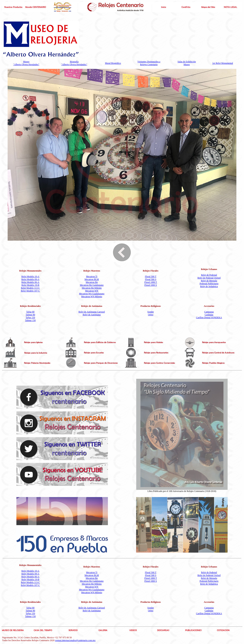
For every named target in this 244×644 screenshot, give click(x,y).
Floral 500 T (151, 276)
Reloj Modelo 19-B (30, 285)
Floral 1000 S (150, 285)
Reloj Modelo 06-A (30, 282)
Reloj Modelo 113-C (30, 288)
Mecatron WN (92, 291)
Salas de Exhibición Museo (187, 63)
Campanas (209, 312)
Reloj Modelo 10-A (30, 276)
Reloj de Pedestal (209, 275)
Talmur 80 (30, 315)
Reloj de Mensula (209, 281)
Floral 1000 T (151, 282)
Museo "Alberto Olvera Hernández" (26, 63)
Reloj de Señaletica (209, 286)
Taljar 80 (30, 312)
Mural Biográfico (113, 63)
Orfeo (151, 315)
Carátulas (209, 315)
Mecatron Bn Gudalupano (92, 285)
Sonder (151, 312)
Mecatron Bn (92, 282)
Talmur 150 (30, 320)
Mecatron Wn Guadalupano (92, 294)
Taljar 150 (30, 318)
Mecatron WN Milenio (92, 297)
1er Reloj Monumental (223, 63)
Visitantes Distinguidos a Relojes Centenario (149, 63)
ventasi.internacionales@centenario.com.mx (75, 640)
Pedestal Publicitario (209, 284)
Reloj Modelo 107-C (30, 291)
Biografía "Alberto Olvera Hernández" (74, 63)
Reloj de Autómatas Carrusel (92, 312)
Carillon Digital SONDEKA (209, 318)
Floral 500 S (150, 279)
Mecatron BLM (92, 279)
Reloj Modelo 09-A (30, 279)
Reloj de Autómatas (92, 315)
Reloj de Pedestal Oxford (209, 278)
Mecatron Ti (92, 276)
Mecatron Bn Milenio (92, 288)
